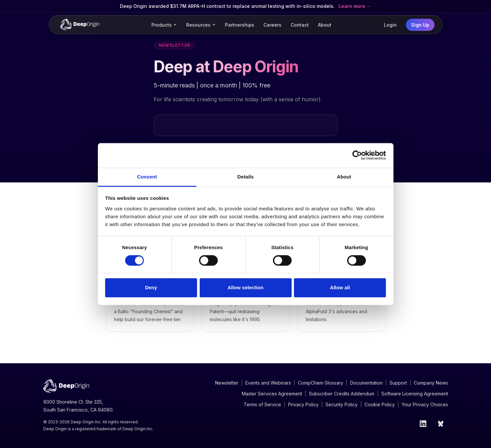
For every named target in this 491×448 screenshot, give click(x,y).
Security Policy (342, 404)
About (325, 25)
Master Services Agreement (272, 394)
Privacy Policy (303, 404)
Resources (201, 25)
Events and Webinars (268, 383)
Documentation (366, 383)
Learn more (353, 6)
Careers (272, 25)
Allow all (340, 288)
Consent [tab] (147, 177)
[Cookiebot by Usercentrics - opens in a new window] (357, 155)
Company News (431, 383)
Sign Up (420, 25)
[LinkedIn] (423, 424)
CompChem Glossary (321, 383)
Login (390, 25)
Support (398, 383)
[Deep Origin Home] (80, 24)
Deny (151, 288)
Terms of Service (262, 404)
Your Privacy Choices (425, 404)
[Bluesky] (441, 424)
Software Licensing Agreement (415, 394)
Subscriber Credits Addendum (342, 394)
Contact (300, 25)
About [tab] (344, 177)
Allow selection (246, 288)
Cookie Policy (380, 404)
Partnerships (240, 25)
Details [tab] (246, 177)
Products (164, 25)
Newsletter (227, 383)
